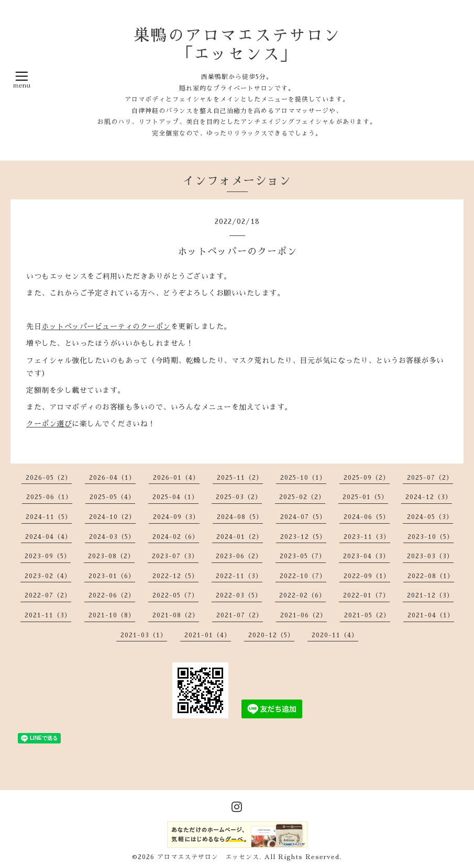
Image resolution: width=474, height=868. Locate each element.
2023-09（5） (48, 556)
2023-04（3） (366, 556)
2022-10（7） (303, 576)
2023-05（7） (303, 556)
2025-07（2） (430, 478)
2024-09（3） (176, 517)
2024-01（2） (240, 537)
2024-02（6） (176, 537)
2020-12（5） (271, 635)
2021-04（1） (431, 615)
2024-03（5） (112, 537)
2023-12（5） (303, 537)
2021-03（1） (144, 635)
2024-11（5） (49, 517)
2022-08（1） (431, 576)
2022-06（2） (112, 595)
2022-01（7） (366, 595)
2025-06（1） (49, 497)
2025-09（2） (367, 478)
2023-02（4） (48, 576)
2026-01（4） (176, 478)
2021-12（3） (430, 595)
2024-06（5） (367, 517)
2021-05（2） (367, 615)
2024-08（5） (240, 517)
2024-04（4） (48, 537)
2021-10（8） (112, 615)
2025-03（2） (239, 497)
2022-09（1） (367, 576)
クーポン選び (49, 424)
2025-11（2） (240, 478)
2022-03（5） (239, 595)
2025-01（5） (365, 497)
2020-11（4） (335, 635)
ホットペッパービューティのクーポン (106, 326)
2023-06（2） (239, 556)
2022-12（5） (175, 576)
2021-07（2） (240, 615)
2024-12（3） (429, 497)
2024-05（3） (430, 517)
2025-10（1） (303, 478)
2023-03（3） (430, 556)
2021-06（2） (304, 615)
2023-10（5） (431, 537)
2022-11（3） (239, 576)
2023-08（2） (111, 556)
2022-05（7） (175, 595)
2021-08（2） (176, 615)
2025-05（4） (112, 497)
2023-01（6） (112, 576)
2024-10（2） (112, 517)
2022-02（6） (302, 595)
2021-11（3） (48, 615)
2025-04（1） (175, 497)
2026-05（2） (49, 478)
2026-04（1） (112, 478)
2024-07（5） (303, 517)
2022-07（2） (48, 595)
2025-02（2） (302, 497)
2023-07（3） (175, 556)
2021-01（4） (208, 635)
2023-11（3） (367, 537)
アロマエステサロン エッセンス (208, 857)
